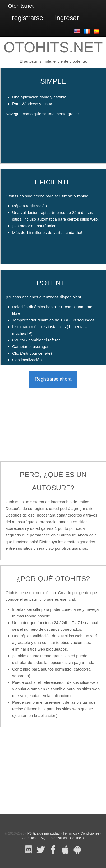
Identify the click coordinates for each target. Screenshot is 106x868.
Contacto (77, 838)
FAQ (42, 838)
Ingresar (67, 18)
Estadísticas (58, 838)
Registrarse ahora (53, 379)
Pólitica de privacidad (44, 833)
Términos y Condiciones (81, 833)
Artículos (29, 838)
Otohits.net (21, 6)
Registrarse (27, 18)
